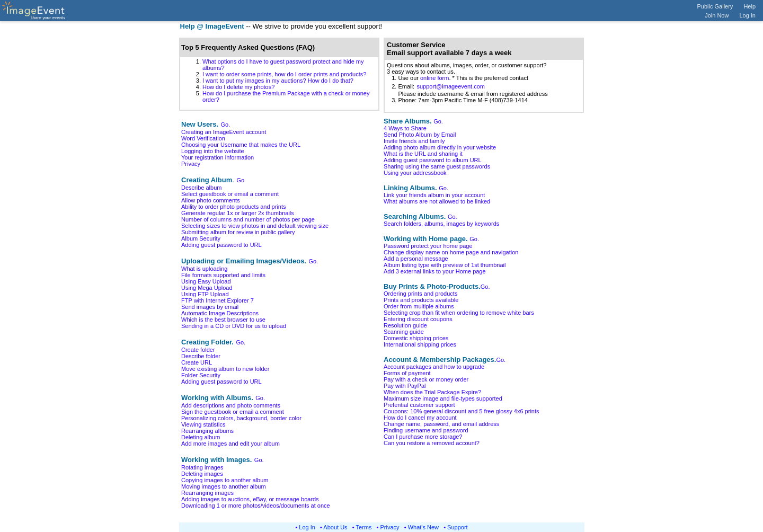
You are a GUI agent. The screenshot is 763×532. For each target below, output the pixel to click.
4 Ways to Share (405, 128)
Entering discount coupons (418, 319)
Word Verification (203, 138)
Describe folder (201, 356)
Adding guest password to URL (221, 245)
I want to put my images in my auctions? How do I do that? (278, 81)
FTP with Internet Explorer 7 (218, 300)
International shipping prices (420, 344)
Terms (364, 527)
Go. (226, 125)
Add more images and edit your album (230, 444)
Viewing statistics (203, 424)
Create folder (198, 350)
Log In (747, 15)
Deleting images (202, 474)
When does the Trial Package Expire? (432, 392)
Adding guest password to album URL (433, 160)
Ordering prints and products (420, 294)
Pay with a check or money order (426, 379)
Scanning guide (404, 332)
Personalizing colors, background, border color (241, 418)
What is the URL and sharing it (423, 154)
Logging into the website (213, 151)
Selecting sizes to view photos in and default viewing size (255, 226)
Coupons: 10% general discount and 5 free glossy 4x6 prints (462, 411)
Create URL (197, 362)
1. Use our (403, 78)
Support (458, 527)
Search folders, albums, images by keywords (441, 224)
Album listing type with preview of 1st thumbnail (445, 265)
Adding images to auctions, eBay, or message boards (250, 499)
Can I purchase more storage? (423, 437)
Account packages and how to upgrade (434, 367)
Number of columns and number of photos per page (248, 219)
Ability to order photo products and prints (234, 207)
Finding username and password (426, 430)
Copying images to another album (225, 480)
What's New (423, 527)
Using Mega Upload (207, 288)
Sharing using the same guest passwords (437, 166)
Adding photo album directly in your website (440, 147)
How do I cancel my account (420, 418)
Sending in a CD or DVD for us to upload (234, 326)
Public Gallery (715, 6)
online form (434, 78)
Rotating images (202, 467)
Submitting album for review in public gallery (238, 232)
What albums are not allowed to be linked (437, 201)
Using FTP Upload (205, 294)
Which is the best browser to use (223, 320)
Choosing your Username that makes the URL (241, 145)
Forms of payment (407, 373)
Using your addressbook (415, 173)
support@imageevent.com (451, 86)
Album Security (201, 238)
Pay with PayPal (405, 386)
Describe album (201, 188)
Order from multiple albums (419, 306)
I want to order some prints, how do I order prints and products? (284, 74)
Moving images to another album (224, 486)
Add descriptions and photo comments (231, 405)
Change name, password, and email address (441, 424)
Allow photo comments (211, 200)
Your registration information (218, 157)
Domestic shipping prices (416, 338)
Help (749, 6)
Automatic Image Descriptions (220, 313)
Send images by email (210, 307)
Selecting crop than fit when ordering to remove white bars (459, 313)
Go (240, 180)
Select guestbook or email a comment (230, 194)
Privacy (191, 164)
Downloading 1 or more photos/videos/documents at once (256, 506)
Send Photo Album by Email (420, 135)
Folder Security (201, 375)
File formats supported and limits (223, 275)
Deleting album (201, 437)
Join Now (717, 15)
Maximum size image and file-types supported (443, 398)
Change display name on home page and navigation (451, 252)
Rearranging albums (207, 431)
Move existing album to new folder (225, 369)
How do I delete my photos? (238, 87)
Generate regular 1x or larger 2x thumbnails (238, 213)
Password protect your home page (428, 246)
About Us (335, 527)
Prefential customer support (419, 405)
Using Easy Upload (206, 281)
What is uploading (204, 269)
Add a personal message (416, 259)
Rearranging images (207, 493)
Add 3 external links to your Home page (435, 271)
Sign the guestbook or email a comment (233, 412)
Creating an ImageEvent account (224, 132)
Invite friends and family (414, 141)
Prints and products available (421, 300)
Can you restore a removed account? (432, 443)
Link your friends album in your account (434, 195)
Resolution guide (405, 325)
